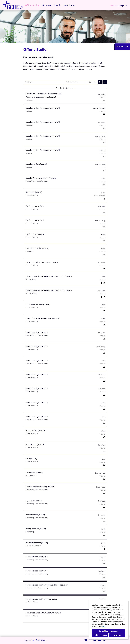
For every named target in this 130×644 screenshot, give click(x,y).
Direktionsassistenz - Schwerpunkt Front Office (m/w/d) (49, 276)
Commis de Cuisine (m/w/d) (37, 248)
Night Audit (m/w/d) (34, 501)
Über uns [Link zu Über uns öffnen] (47, 5)
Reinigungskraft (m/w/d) (36, 529)
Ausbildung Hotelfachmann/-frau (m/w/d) (43, 108)
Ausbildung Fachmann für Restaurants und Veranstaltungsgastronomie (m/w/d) (43, 95)
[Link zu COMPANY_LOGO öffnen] (13, 5)
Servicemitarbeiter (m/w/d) (37, 557)
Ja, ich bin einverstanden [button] (109, 631)
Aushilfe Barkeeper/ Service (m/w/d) (41, 178)
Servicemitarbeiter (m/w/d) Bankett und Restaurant (47, 585)
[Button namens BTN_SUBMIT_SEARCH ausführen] (100, 82)
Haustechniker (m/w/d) (35, 430)
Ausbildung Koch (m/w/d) (36, 164)
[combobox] (91, 82)
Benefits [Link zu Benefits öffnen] (58, 5)
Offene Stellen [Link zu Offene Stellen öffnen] (32, 5)
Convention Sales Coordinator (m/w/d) (42, 262)
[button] (65, 88)
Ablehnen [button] (117, 635)
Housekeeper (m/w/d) (35, 445)
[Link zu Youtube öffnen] (99, 640)
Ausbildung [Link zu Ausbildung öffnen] (70, 5)
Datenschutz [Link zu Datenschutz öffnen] (41, 640)
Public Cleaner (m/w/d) (35, 515)
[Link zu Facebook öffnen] (86, 640)
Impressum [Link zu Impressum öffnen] (29, 640)
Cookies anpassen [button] (100, 635)
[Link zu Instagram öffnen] (90, 640)
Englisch (123, 6)
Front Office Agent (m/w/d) (37, 332)
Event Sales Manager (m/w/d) (38, 304)
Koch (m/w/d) (31, 459)
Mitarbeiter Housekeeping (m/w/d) (40, 487)
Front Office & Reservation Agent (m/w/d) (43, 318)
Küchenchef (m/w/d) (34, 473)
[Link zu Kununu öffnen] (104, 640)
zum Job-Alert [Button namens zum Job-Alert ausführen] (122, 47)
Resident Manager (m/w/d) (37, 543)
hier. (103, 626)
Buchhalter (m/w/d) (34, 192)
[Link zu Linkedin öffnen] (95, 640)
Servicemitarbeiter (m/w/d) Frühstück (41, 599)
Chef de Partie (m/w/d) (35, 206)
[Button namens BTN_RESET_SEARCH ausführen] (105, 82)
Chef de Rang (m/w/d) (35, 234)
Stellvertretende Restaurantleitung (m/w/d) (43, 613)
